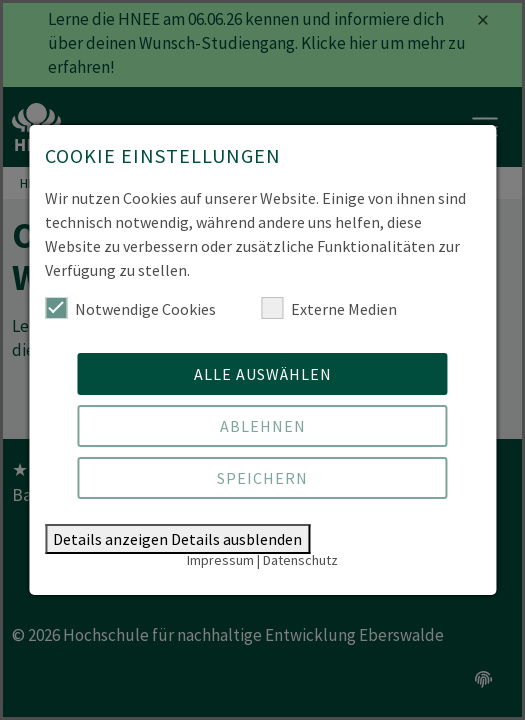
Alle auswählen (263, 374)
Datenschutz (300, 560)
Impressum (220, 560)
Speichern (262, 478)
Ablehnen (263, 426)
